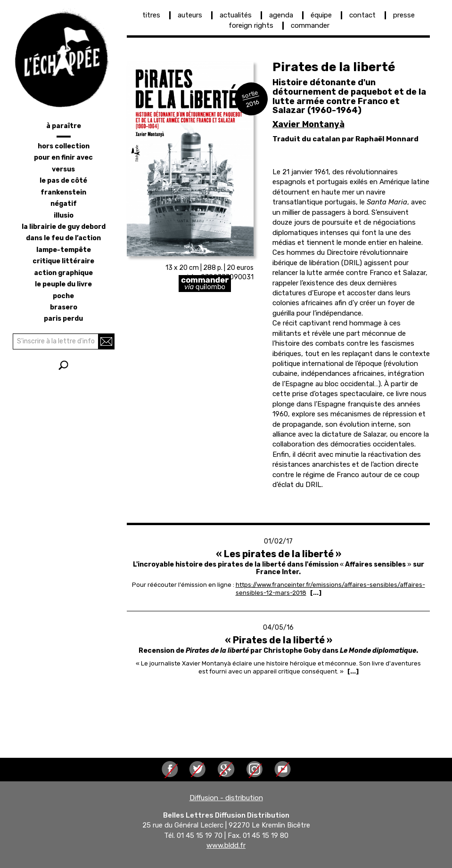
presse (404, 15)
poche (63, 296)
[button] (190, 159)
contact (362, 15)
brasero (64, 307)
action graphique (63, 273)
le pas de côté (63, 181)
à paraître (64, 126)
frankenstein (63, 192)
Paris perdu (63, 319)
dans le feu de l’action (63, 238)
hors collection (64, 146)
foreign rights (251, 25)
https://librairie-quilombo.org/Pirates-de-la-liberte (242, 284)
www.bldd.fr (226, 846)
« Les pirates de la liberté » (279, 554)
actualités (236, 15)
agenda (281, 15)
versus (63, 169)
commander (310, 25)
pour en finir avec (63, 158)
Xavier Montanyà (308, 124)
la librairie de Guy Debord (64, 227)
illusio (64, 215)
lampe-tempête (64, 250)
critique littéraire (63, 261)
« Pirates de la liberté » (279, 640)
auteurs (190, 15)
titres (151, 15)
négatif (64, 204)
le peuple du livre (63, 284)
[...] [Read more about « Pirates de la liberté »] (353, 671)
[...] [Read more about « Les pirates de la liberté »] (316, 593)
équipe (321, 15)
